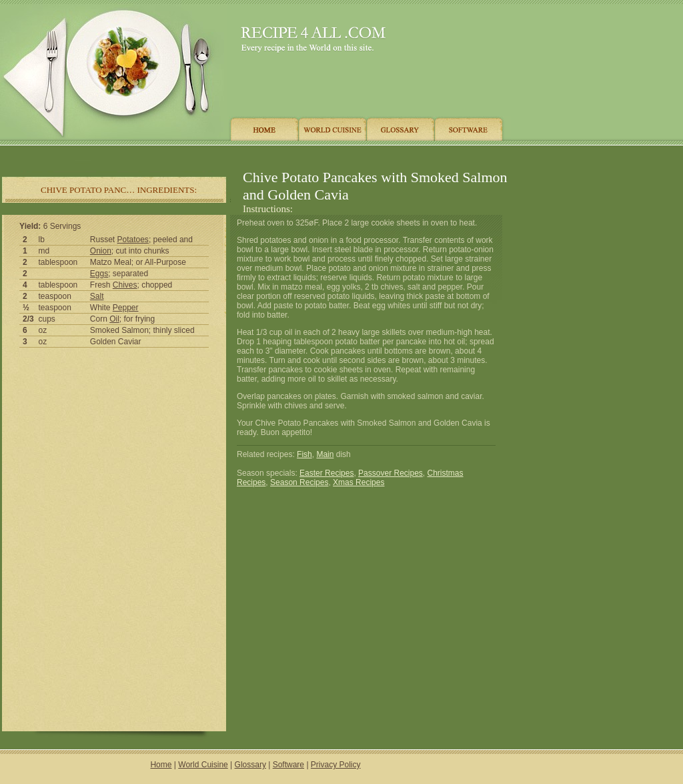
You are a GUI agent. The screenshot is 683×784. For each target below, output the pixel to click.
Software (288, 765)
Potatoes (133, 240)
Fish (304, 454)
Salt (97, 296)
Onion (101, 251)
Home (161, 765)
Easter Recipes (326, 473)
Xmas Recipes (359, 482)
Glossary (250, 765)
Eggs (99, 274)
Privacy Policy (336, 765)
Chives (125, 285)
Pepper (126, 308)
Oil (114, 319)
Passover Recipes (391, 473)
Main (325, 454)
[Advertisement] (253, 155)
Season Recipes (299, 482)
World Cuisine (203, 765)
